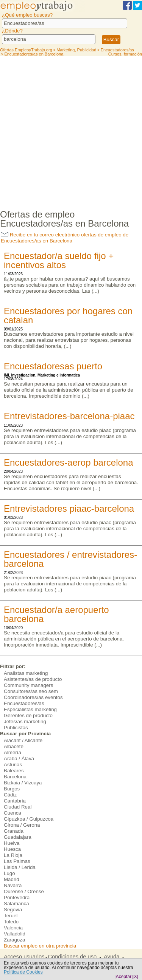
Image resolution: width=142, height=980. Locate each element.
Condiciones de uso (72, 957)
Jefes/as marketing (25, 721)
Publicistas (16, 728)
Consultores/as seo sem (31, 691)
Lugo (9, 873)
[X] (135, 977)
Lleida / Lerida (20, 867)
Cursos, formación (125, 54)
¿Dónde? (12, 31)
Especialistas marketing (30, 709)
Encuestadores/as (24, 703)
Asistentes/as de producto (33, 679)
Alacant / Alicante (23, 740)
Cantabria (15, 801)
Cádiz (10, 795)
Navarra (13, 885)
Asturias (13, 765)
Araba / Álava (19, 759)
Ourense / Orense (24, 891)
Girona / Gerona (22, 825)
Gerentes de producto (28, 715)
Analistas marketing (26, 673)
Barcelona (15, 777)
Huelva (12, 843)
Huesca (12, 849)
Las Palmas (17, 861)
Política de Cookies (23, 972)
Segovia (13, 910)
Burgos (12, 789)
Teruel (11, 916)
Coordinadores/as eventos (33, 697)
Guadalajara (18, 837)
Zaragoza (14, 940)
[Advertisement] (71, 131)
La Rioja (13, 855)
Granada (14, 831)
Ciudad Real (18, 807)
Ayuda (112, 957)
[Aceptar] (123, 977)
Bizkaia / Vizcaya (23, 783)
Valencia (13, 928)
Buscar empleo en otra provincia (40, 946)
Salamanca (16, 904)
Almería (12, 752)
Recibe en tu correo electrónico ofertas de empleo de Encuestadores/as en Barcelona (65, 238)
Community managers (28, 685)
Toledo (11, 922)
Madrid (12, 879)
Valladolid (15, 934)
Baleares (14, 771)
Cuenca (12, 813)
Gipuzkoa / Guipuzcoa (29, 819)
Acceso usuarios (24, 957)
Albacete (14, 746)
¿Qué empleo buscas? (27, 15)
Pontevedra (17, 897)
